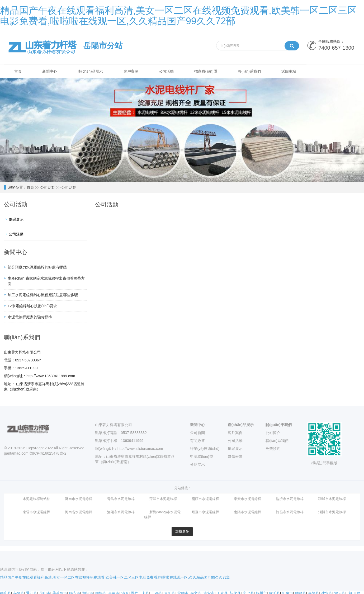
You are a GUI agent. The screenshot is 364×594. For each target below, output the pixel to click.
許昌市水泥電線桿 (290, 513)
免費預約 (273, 449)
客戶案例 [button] (133, 72)
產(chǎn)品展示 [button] (92, 72)
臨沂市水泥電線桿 (290, 499)
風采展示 (16, 220)
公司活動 (48, 188)
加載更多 (182, 532)
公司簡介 (273, 433)
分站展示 (197, 465)
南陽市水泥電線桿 (248, 513)
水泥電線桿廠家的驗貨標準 (30, 317)
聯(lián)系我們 (277, 441)
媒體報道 (235, 457)
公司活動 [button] (169, 72)
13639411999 (132, 441)
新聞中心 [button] (50, 72)
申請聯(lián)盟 (202, 457)
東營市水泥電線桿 (36, 513)
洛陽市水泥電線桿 (121, 513)
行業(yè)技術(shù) (205, 449)
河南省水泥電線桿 (79, 513)
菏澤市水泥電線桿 (163, 499)
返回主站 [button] (293, 72)
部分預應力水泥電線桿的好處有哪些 (37, 267)
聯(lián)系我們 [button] (253, 72)
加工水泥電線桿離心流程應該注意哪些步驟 (43, 295)
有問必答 (197, 441)
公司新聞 (197, 433)
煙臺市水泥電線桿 (205, 513)
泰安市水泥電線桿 (248, 499)
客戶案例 (235, 433)
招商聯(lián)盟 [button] (209, 72)
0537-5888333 (133, 433)
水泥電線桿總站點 (36, 499)
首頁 (30, 188)
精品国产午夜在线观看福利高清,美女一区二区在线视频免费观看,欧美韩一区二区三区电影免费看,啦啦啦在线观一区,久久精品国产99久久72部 (178, 16)
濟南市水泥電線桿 (79, 499)
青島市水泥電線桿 (121, 499)
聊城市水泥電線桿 (332, 499)
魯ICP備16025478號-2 (48, 454)
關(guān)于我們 (279, 425)
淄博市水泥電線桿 (332, 513)
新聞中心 (197, 425)
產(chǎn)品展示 (241, 425)
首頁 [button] (18, 72)
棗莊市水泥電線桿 (205, 499)
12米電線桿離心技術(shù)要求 (32, 306)
